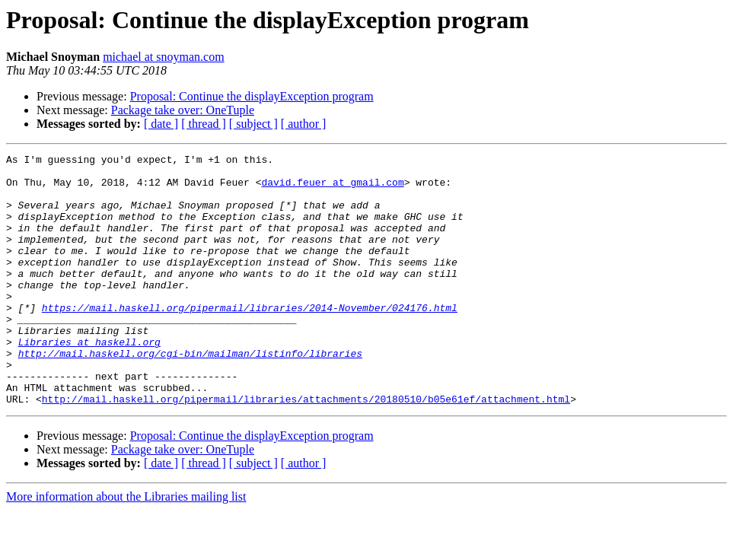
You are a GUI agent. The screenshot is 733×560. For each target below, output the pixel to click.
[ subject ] (253, 124)
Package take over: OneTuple (183, 110)
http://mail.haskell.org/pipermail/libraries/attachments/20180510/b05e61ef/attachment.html (306, 449)
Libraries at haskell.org (89, 380)
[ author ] (304, 124)
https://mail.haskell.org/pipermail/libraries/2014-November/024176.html (250, 339)
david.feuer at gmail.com (332, 189)
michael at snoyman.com (164, 57)
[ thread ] (204, 124)
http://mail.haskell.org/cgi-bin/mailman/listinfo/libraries (190, 394)
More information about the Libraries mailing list (126, 547)
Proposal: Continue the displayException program (252, 96)
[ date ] (161, 124)
